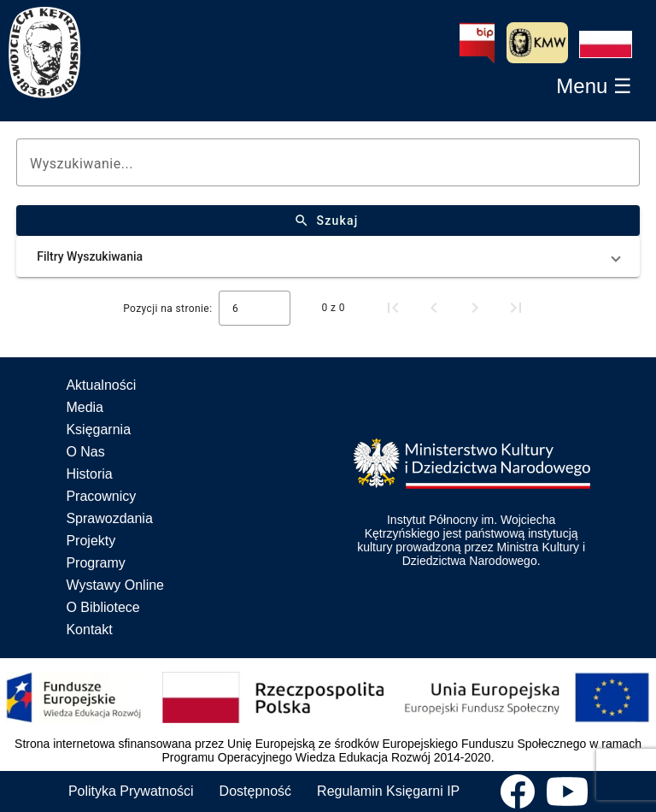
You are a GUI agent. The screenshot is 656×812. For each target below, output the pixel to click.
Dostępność (256, 791)
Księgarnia (98, 430)
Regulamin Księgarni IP (388, 791)
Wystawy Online (115, 585)
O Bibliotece (102, 607)
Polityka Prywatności (131, 791)
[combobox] (255, 308)
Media (85, 407)
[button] (606, 44)
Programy (95, 563)
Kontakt (89, 630)
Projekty (91, 541)
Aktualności (101, 385)
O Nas (85, 452)
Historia (89, 474)
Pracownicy (101, 496)
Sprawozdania (109, 518)
